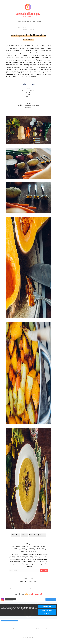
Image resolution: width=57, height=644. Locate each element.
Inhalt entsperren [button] (47, 606)
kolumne (29, 22)
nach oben (15, 629)
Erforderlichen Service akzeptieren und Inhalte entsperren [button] (47, 612)
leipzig (19, 22)
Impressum (25, 637)
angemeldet (14, 589)
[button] (55, 2)
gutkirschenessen (37, 22)
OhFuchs (47, 629)
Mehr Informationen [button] (19, 612)
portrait (24, 22)
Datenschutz (31, 637)
